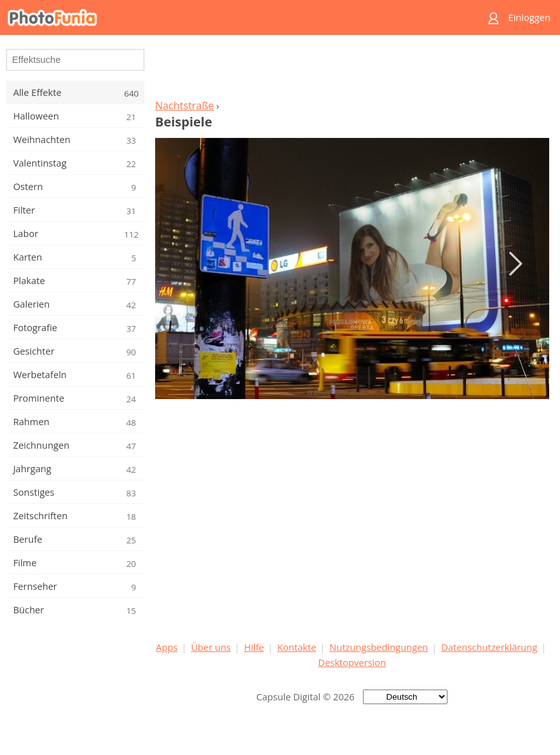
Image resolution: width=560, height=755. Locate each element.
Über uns (211, 647)
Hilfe (254, 647)
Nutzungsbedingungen (379, 647)
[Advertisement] (352, 71)
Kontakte (297, 647)
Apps (167, 647)
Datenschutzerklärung (489, 647)
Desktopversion (352, 662)
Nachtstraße (185, 105)
